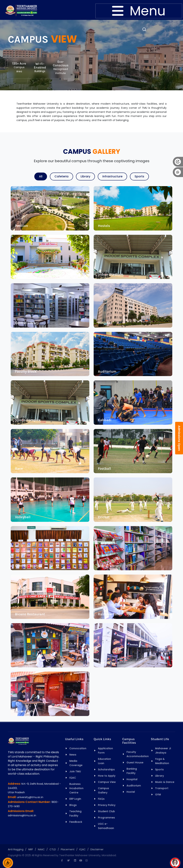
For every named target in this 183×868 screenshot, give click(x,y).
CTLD (53, 849)
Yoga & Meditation (162, 761)
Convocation (78, 748)
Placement (68, 849)
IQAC (73, 778)
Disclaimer (97, 849)
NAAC (41, 849)
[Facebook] (62, 860)
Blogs (73, 805)
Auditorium (134, 786)
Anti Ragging (16, 849)
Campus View (107, 782)
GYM (158, 795)
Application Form (105, 751)
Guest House (135, 762)
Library (85, 176)
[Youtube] (81, 860)
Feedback (76, 822)
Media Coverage (76, 763)
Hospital (132, 779)
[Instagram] (86, 860)
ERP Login (75, 799)
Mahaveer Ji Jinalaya (163, 751)
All (41, 176)
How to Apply (107, 776)
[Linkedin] (75, 860)
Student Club (106, 811)
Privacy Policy (107, 805)
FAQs (101, 799)
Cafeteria (61, 176)
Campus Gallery (103, 790)
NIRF (31, 849)
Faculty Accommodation (138, 754)
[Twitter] (68, 860)
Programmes (106, 818)
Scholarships (106, 769)
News (73, 755)
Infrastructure (112, 176)
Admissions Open (179, 438)
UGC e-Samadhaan (106, 826)
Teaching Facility (75, 813)
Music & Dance (165, 782)
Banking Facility (132, 771)
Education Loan (104, 761)
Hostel (131, 792)
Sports (139, 176)
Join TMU (75, 771)
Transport (162, 788)
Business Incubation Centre (76, 788)
